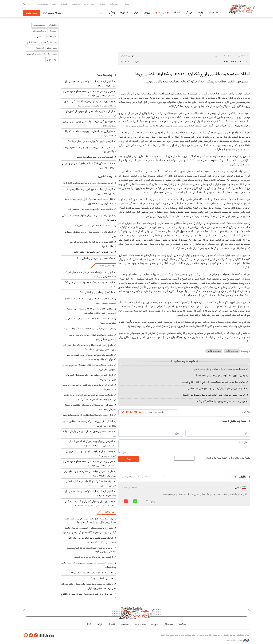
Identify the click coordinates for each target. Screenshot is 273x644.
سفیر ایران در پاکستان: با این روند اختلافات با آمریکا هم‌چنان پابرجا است (91, 134)
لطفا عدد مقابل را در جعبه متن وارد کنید (228, 458)
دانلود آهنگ (52, 37)
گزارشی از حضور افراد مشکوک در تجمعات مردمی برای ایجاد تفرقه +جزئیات (90, 493)
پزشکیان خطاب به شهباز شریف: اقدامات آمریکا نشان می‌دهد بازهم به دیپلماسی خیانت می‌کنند (90, 104)
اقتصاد (177, 13)
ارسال (128, 459)
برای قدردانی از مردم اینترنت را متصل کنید (93, 252)
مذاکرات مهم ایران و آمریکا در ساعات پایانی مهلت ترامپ (219, 369)
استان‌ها (124, 13)
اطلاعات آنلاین (242, 9)
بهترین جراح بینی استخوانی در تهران (42, 54)
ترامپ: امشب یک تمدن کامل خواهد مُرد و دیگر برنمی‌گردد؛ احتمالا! (214, 395)
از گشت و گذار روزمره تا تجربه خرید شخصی (93, 557)
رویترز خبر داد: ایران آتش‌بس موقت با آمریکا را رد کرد (221, 401)
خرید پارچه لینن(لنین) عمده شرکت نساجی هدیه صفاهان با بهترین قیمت (92, 550)
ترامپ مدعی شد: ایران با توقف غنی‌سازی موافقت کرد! (88, 183)
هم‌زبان (102, 4)
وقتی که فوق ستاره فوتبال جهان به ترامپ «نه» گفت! (221, 376)
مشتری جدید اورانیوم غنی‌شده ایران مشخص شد (90, 209)
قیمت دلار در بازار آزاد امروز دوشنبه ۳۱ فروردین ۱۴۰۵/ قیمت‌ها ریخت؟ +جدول (91, 301)
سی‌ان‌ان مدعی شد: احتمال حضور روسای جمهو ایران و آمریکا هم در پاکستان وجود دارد (90, 94)
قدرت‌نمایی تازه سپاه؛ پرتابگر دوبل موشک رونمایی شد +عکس (216, 388)
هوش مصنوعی (39, 25)
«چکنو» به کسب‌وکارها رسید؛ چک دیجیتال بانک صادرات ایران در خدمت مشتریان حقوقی (89, 586)
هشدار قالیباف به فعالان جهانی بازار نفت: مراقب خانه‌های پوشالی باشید (92, 337)
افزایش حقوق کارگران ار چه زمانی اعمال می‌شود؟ (90, 141)
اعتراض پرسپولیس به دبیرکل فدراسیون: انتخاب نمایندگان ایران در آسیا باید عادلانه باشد (92, 444)
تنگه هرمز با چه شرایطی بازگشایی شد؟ (95, 258)
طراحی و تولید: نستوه (237, 640)
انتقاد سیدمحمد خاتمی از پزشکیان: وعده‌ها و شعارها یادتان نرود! (192, 74)
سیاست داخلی (221, 56)
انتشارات (64, 4)
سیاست (162, 13)
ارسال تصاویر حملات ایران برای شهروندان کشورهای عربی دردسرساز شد (91, 377)
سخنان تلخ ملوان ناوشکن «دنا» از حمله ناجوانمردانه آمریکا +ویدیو (90, 149)
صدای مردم (89, 4)
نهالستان (41, 37)
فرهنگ (189, 13)
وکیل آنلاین (53, 25)
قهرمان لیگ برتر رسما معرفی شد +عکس (94, 157)
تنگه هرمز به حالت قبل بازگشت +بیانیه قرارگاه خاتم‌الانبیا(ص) (93, 244)
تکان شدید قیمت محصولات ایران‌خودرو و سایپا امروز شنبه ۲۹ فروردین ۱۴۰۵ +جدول (91, 201)
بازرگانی (107, 512)
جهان (136, 13)
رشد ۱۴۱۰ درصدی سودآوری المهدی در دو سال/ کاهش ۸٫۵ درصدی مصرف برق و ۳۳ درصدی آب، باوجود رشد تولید (89, 530)
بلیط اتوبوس (52, 60)
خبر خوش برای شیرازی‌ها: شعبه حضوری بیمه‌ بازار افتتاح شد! (89, 596)
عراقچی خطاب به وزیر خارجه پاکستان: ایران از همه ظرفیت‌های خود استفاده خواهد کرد (91, 311)
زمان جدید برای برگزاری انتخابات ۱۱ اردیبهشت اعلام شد (88, 415)
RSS (89, 624)
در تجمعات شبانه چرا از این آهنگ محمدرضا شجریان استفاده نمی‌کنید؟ (91, 321)
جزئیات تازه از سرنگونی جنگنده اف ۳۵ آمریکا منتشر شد (88, 329)
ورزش (147, 13)
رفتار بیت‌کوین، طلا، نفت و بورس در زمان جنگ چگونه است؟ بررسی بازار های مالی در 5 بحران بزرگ (90, 520)
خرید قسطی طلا (40, 31)
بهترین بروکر (52, 48)
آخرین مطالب (104, 266)
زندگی (112, 13)
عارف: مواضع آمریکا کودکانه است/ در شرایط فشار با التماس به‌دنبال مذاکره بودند (91, 484)
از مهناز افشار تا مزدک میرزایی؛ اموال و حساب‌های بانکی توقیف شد (89, 218)
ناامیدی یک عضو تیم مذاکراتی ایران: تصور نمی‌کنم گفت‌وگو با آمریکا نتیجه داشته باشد (91, 357)
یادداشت (76, 4)
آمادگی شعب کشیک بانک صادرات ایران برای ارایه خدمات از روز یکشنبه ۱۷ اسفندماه (92, 540)
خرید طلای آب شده (49, 42)
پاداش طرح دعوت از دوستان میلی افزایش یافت (91, 573)
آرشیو (54, 4)
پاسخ (153, 501)
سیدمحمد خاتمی (214, 351)
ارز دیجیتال (39, 48)
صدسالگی (113, 4)
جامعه (200, 13)
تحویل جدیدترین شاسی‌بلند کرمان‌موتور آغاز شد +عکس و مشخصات (89, 565)
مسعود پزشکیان (232, 351)
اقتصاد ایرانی (33, 42)
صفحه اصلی (243, 56)
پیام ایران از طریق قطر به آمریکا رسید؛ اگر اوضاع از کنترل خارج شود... (214, 382)
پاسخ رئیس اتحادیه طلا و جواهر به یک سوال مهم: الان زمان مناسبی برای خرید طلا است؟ (90, 347)
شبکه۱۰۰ (125, 4)
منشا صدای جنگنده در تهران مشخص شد (94, 226)
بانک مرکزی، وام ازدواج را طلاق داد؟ (96, 292)
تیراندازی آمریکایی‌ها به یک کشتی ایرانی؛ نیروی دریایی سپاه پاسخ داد (90, 124)
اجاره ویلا (54, 31)
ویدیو (101, 13)
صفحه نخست (215, 13)
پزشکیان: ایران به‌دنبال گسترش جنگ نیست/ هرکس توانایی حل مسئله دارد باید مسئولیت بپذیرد (91, 504)
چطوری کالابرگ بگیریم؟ (102, 578)
